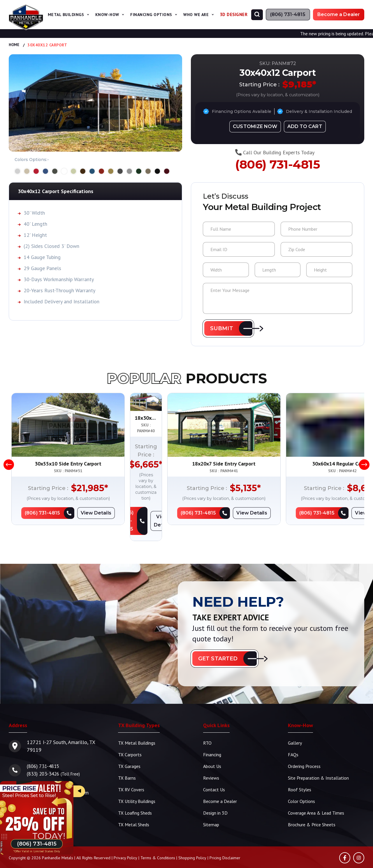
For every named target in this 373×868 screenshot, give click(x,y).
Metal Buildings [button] (76, 15)
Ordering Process (304, 750)
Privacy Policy (125, 842)
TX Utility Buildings (137, 785)
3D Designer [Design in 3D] (234, 15)
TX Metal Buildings (137, 727)
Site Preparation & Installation (318, 762)
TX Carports (130, 739)
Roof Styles (300, 774)
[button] (228, 328)
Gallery (295, 727)
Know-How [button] (115, 15)
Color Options (301, 785)
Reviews (211, 762)
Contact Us (214, 774)
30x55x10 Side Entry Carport (68, 464)
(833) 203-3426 (45, 758)
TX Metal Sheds (134, 809)
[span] (97, 15)
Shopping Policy (192, 842)
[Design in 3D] (255, 126)
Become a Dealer (220, 785)
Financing (212, 739)
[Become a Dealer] (339, 15)
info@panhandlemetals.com (58, 777)
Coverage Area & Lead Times (316, 797)
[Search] (257, 15)
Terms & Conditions (158, 842)
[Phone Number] (288, 15)
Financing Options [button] (157, 15)
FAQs (293, 739)
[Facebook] (345, 842)
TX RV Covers (131, 774)
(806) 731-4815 (278, 165)
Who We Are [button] (199, 15)
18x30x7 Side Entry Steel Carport (187, 464)
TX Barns (127, 762)
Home (14, 45)
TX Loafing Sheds (135, 797)
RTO (207, 727)
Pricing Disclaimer (225, 842)
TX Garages (129, 750)
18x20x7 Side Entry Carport (305, 464)
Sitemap (211, 809)
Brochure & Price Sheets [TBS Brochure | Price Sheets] (312, 809)
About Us (212, 750)
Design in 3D (215, 797)
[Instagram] (359, 842)
